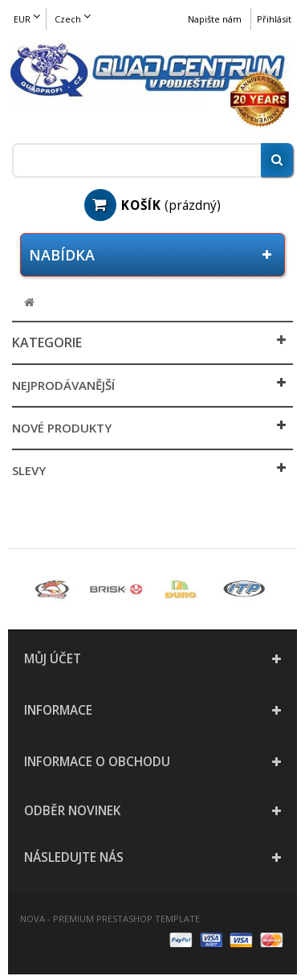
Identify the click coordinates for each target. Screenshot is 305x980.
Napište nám (215, 19)
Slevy (29, 470)
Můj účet (53, 659)
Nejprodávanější (63, 385)
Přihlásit (274, 19)
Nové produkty (62, 428)
